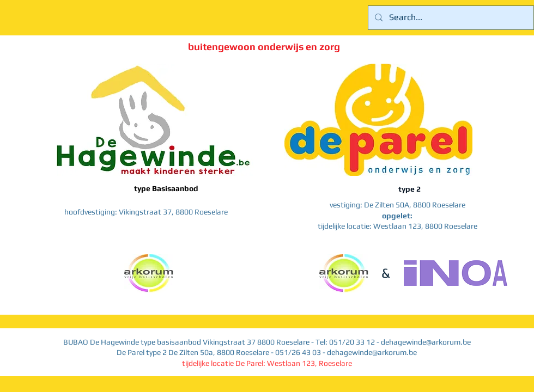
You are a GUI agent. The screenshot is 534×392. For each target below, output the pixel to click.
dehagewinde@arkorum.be (426, 342)
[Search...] (450, 18)
